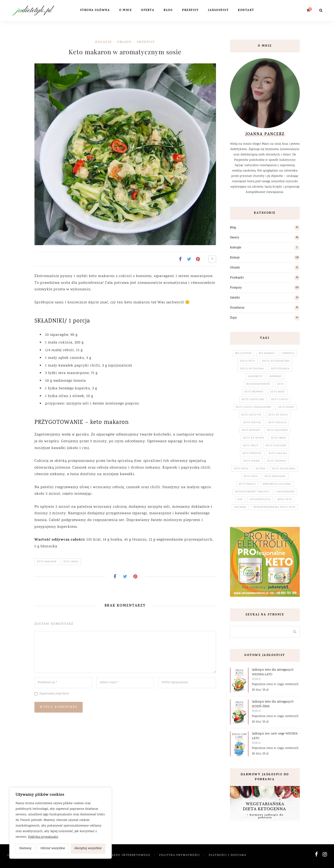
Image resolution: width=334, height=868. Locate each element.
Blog (168, 10)
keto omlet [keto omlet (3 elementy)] (251, 446)
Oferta (148, 10)
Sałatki (235, 298)
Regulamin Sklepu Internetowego (119, 855)
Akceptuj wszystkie (88, 849)
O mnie (125, 10)
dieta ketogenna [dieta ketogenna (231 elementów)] (252, 369)
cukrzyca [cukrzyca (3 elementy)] (288, 353)
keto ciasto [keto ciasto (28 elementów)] (280, 400)
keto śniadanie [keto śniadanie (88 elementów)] (275, 477)
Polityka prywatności (43, 837)
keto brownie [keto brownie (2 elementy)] (254, 392)
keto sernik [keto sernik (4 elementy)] (252, 461)
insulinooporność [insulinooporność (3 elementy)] (258, 384)
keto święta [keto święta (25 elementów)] (247, 484)
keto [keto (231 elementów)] (281, 384)
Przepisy (190, 10)
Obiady (124, 42)
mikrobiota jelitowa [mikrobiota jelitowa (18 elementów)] (277, 484)
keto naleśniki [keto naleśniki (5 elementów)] (278, 430)
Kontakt (246, 10)
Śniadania (237, 308)
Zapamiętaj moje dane (54, 694)
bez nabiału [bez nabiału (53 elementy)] (267, 353)
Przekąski (237, 278)
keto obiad (71, 562)
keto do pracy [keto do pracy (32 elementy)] (278, 415)
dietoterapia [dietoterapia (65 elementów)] (280, 369)
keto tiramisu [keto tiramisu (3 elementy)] (277, 461)
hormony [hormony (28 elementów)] (276, 377)
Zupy (233, 318)
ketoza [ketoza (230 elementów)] (261, 469)
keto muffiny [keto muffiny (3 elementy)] (251, 430)
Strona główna (95, 10)
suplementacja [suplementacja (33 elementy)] (260, 500)
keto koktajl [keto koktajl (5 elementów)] (252, 423)
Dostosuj (25, 849)
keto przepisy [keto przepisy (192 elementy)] (252, 453)
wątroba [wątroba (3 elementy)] (240, 507)
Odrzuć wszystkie (53, 849)
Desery (235, 238)
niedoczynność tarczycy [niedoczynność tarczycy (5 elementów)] (252, 492)
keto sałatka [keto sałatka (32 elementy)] (278, 453)
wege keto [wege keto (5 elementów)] (285, 500)
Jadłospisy (218, 10)
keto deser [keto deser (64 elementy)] (286, 407)
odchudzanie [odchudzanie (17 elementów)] (286, 492)
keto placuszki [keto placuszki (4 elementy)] (276, 446)
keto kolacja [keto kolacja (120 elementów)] (277, 423)
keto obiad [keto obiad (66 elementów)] (279, 438)
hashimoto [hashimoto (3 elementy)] (255, 377)
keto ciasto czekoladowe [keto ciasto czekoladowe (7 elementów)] (254, 407)
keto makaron (47, 562)
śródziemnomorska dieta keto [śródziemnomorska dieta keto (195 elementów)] (274, 507)
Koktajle (236, 248)
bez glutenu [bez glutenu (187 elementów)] (243, 353)
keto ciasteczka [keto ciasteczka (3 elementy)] (253, 400)
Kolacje (104, 42)
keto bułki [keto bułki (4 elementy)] (278, 392)
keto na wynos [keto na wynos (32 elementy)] (254, 438)
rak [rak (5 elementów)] (240, 500)
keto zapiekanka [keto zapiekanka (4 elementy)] (284, 469)
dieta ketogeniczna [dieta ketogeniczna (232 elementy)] (276, 361)
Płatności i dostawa (228, 855)
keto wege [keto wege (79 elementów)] (241, 469)
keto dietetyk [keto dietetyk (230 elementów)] (251, 415)
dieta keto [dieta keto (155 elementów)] (248, 361)
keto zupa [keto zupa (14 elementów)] (251, 477)
